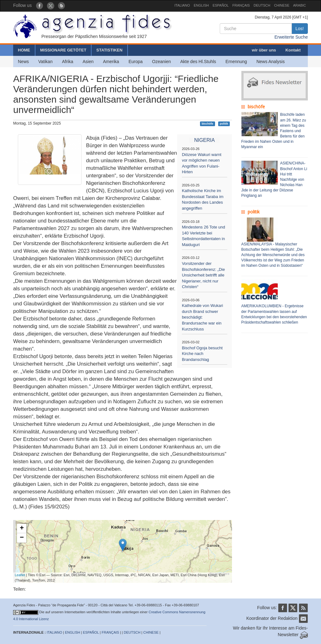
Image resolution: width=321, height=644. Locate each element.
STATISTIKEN (109, 50)
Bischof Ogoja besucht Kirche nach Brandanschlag (202, 354)
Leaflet (20, 575)
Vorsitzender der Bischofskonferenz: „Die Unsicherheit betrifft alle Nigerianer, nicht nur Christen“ (203, 275)
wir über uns (264, 50)
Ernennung (236, 62)
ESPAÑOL (221, 5)
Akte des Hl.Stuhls (198, 62)
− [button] (22, 538)
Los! (300, 29)
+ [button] (22, 529)
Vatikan (45, 62)
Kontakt (293, 50)
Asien (88, 62)
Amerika (111, 62)
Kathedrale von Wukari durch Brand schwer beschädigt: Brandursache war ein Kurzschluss (202, 317)
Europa (136, 62)
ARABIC (300, 5)
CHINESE (282, 5)
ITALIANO (182, 5)
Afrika (68, 62)
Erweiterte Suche (291, 37)
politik (224, 124)
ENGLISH (201, 5)
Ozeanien (161, 62)
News (23, 62)
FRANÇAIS (241, 5)
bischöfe (207, 124)
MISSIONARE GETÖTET (63, 50)
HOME (24, 50)
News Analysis (271, 62)
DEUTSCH (262, 5)
